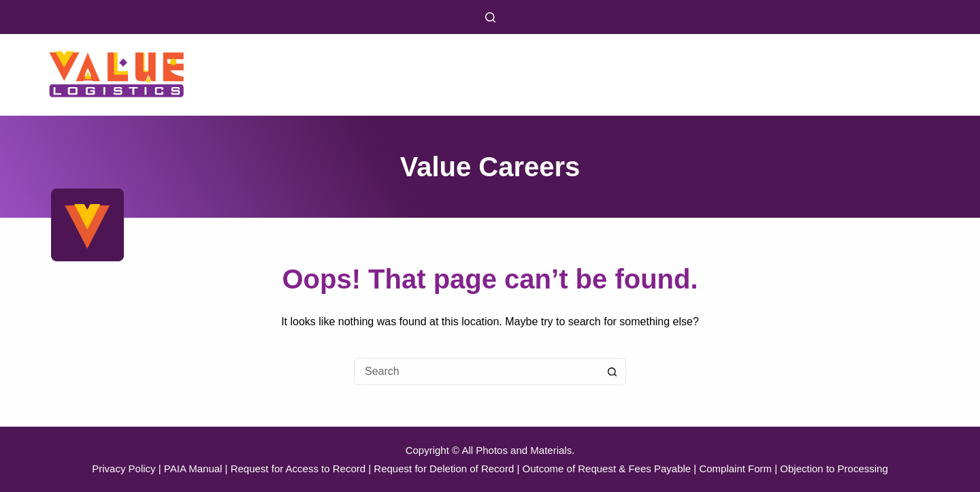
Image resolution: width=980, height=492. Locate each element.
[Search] (490, 17)
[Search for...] (476, 372)
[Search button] (612, 372)
